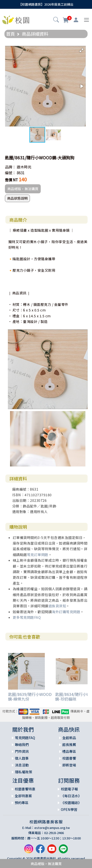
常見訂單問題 (38, 555)
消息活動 (22, 765)
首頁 (11, 34)
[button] (56, 20)
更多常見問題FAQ (27, 617)
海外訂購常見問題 (66, 612)
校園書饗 (69, 758)
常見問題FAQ (25, 738)
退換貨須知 (57, 606)
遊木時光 (24, 167)
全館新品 (69, 738)
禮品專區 (69, 751)
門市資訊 (22, 751)
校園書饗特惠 (25, 789)
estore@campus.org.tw (52, 828)
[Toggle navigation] (86, 20)
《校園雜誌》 (71, 803)
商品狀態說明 (17, 198)
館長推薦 (69, 744)
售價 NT (11, 180)
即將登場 (69, 765)
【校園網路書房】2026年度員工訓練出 (46, 4)
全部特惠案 (23, 796)
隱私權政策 (24, 772)
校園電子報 (69, 789)
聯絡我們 (22, 744)
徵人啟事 (22, 758)
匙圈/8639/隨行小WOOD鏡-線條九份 (30, 697)
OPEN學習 (69, 809)
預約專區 (22, 803)
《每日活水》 (71, 796)
